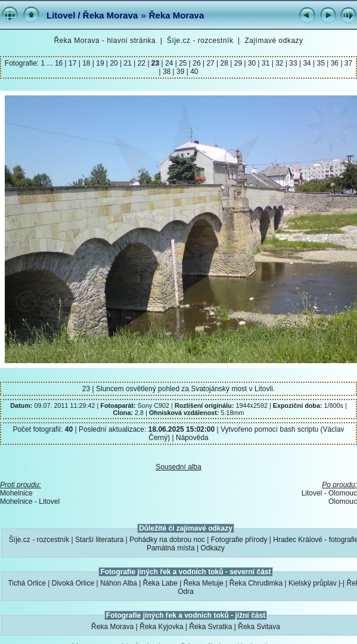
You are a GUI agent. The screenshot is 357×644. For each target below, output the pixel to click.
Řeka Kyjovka (161, 627)
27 (210, 63)
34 (307, 63)
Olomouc (343, 501)
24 (169, 63)
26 (197, 63)
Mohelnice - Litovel (30, 501)
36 (334, 63)
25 (183, 63)
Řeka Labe (160, 583)
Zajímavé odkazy (274, 41)
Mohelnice (16, 493)
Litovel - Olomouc (329, 493)
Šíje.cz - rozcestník (200, 41)
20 (114, 63)
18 (86, 63)
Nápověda (192, 438)
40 (193, 72)
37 (348, 63)
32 (280, 63)
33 (293, 63)
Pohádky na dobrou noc (167, 540)
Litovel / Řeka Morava (92, 15)
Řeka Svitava (259, 627)
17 (73, 63)
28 (224, 63)
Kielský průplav (313, 583)
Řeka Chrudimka (256, 583)
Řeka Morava (177, 15)
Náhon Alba (119, 583)
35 (321, 63)
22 (141, 63)
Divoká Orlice (73, 583)
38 (167, 72)
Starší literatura (99, 540)
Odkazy (212, 548)
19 (100, 63)
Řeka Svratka (210, 627)
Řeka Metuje (204, 583)
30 (252, 63)
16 (60, 63)
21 (128, 63)
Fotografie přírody (239, 540)
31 (266, 63)
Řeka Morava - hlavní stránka (105, 41)
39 (181, 72)
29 (238, 63)
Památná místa (171, 548)
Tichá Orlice (27, 583)
